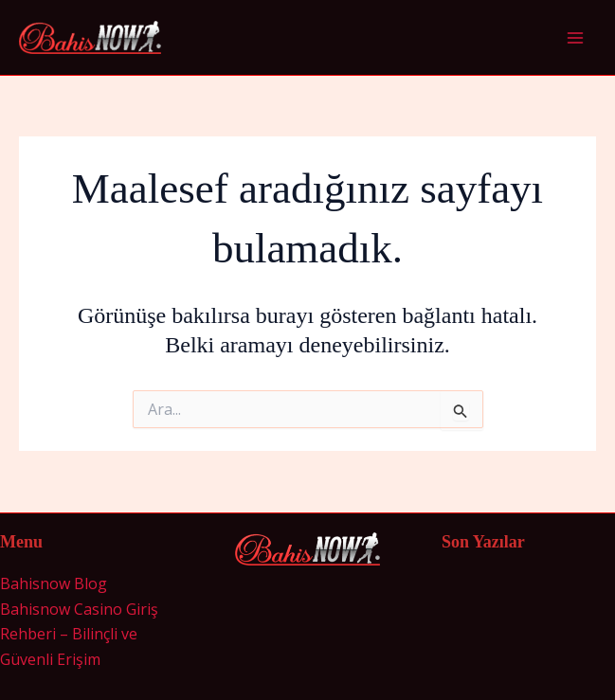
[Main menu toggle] (575, 38)
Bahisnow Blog (54, 583)
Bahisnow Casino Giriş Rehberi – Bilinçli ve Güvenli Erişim (79, 634)
